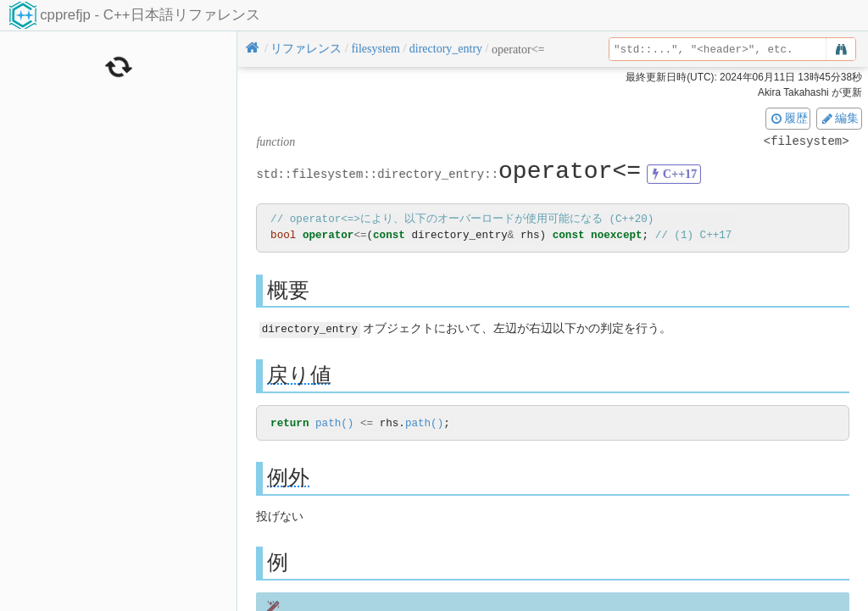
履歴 (788, 118)
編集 (839, 118)
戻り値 (299, 374)
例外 (288, 478)
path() (334, 423)
